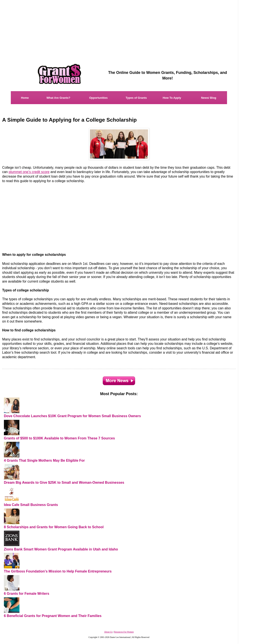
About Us (108, 632)
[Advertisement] (67, 218)
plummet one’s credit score (29, 172)
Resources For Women (124, 632)
